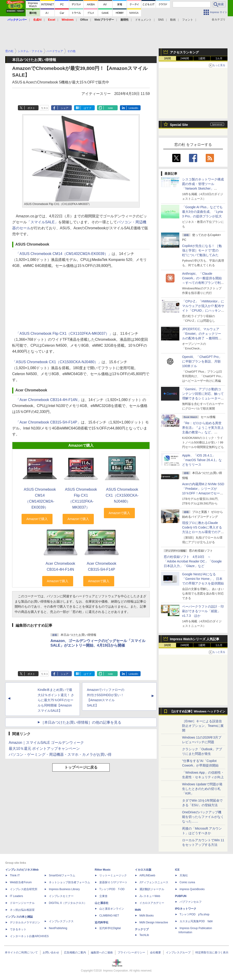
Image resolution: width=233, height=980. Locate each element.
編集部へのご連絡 (102, 952)
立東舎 (103, 896)
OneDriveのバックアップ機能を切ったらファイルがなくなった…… (203, 817)
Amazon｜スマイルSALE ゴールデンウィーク (46, 743)
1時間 (168, 58)
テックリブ (142, 929)
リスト (45, 108)
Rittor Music (103, 870)
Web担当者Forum (21, 882)
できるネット (18, 929)
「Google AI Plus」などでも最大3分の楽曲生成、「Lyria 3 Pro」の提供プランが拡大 (202, 212)
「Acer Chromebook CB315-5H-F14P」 (48, 422)
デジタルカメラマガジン (25, 922)
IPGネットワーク (186, 909)
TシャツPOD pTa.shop (194, 914)
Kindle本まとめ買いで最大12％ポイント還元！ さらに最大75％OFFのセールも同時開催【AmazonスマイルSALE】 (56, 700)
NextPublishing (58, 928)
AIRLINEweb (147, 875)
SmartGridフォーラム (62, 875)
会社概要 (155, 952)
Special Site (179, 125)
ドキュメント (143, 20)
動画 (173, 20)
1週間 (202, 58)
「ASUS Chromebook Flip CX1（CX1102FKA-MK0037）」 (64, 334)
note (110, 108)
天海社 (184, 875)
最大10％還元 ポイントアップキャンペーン (44, 749)
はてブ (87, 108)
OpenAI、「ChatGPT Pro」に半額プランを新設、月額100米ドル (202, 361)
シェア (65, 108)
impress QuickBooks (192, 889)
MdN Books (147, 916)
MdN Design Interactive (154, 922)
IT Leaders (16, 896)
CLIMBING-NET (109, 916)
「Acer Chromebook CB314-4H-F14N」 (49, 400)
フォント (188, 20)
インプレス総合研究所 (24, 889)
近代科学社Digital (110, 928)
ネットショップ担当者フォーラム (69, 882)
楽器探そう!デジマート (113, 882)
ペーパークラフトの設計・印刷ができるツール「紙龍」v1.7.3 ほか (203, 611)
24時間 (184, 58)
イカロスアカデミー (152, 903)
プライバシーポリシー (131, 952)
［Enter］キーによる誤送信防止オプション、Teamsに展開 (203, 726)
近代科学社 (102, 922)
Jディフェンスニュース (154, 882)
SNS (161, 20)
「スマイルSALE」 (43, 222)
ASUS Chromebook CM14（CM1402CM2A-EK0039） (40, 498)
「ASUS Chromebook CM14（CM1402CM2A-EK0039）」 (64, 254)
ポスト (31, 108)
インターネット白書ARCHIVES (29, 936)
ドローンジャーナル (22, 903)
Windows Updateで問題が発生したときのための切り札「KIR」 (202, 789)
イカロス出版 (143, 870)
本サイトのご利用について (21, 952)
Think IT (15, 875)
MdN (138, 910)
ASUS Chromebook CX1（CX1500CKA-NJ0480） (122, 495)
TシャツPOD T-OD (112, 889)
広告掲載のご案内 (75, 952)
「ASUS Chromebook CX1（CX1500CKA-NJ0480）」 (57, 362)
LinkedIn (133, 108)
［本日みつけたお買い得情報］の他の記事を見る (81, 722)
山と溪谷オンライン (112, 909)
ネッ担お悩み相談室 (22, 910)
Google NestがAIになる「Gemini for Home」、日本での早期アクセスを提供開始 (203, 579)
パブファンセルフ (191, 902)
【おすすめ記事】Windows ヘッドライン (198, 711)
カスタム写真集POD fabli (196, 921)
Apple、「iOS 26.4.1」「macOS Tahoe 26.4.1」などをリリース (202, 460)
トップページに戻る (81, 767)
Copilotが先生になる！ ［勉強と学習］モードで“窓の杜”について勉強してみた (202, 250)
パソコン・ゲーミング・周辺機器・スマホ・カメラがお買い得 (60, 754)
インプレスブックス (61, 921)
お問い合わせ (51, 952)
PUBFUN (181, 896)
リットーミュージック (113, 875)
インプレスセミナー (61, 896)
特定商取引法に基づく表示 (212, 952)
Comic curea (187, 882)
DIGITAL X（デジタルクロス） (68, 903)
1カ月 (219, 58)
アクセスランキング (184, 52)
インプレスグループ (178, 952)
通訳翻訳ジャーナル (152, 889)
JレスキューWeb (150, 896)
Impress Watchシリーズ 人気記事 (195, 639)
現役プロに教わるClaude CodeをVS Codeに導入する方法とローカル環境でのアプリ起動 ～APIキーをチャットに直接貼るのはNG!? (203, 532)
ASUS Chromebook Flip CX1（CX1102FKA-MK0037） (81, 498)
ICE (177, 870)
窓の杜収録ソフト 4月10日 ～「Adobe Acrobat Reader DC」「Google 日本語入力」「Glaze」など (193, 561)
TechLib (144, 935)
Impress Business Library (64, 889)
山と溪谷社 (102, 903)
